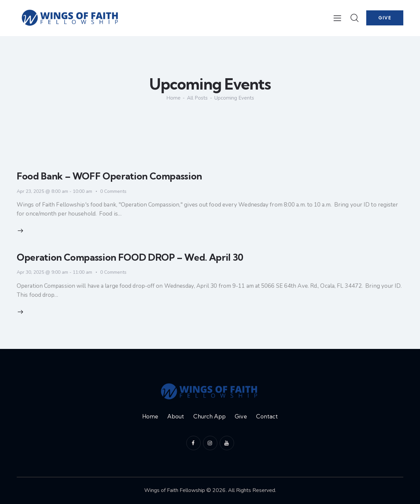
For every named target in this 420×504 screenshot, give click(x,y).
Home (173, 98)
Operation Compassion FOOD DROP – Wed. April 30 (130, 257)
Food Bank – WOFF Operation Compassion (109, 176)
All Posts (197, 98)
